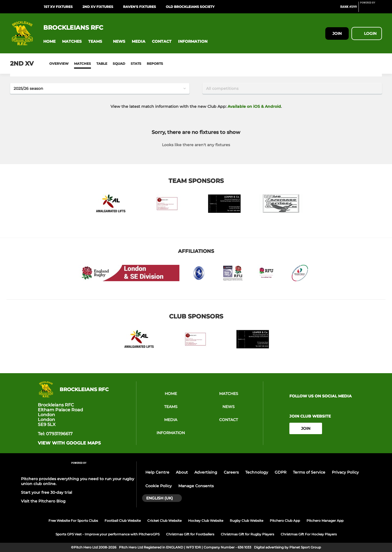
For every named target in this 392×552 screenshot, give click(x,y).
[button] (49, 42)
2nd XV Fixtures (98, 7)
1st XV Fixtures (58, 7)
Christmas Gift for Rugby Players (247, 534)
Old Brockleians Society (190, 7)
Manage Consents (196, 486)
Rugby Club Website (246, 521)
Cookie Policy (159, 486)
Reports (155, 64)
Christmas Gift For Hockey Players (309, 534)
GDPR (281, 472)
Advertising (206, 472)
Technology (257, 472)
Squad (119, 64)
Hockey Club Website (206, 521)
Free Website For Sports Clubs (73, 521)
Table (102, 64)
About (182, 472)
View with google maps (69, 443)
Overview (59, 64)
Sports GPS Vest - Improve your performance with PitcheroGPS (108, 534)
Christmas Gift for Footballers (190, 534)
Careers (231, 472)
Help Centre (157, 472)
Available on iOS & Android (254, 106)
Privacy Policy (345, 472)
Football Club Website (123, 521)
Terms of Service (309, 472)
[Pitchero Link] (371, 9)
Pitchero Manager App (325, 521)
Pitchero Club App (285, 521)
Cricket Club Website (164, 521)
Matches (82, 64)
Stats (136, 64)
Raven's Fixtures (140, 7)
